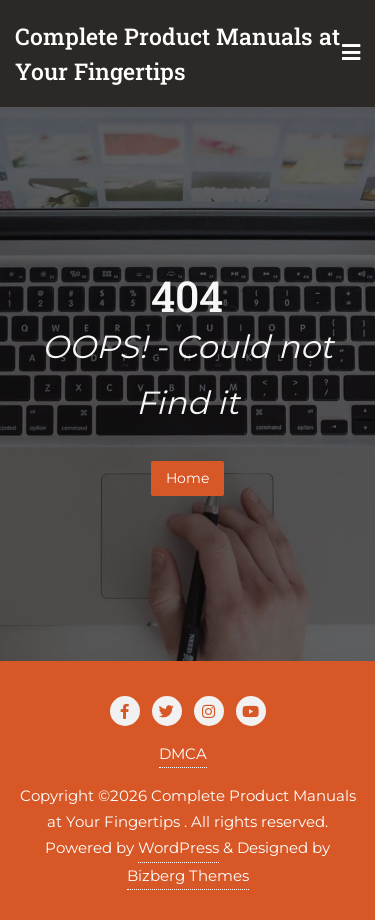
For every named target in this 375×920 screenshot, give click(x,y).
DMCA (183, 753)
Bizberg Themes (188, 875)
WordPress (178, 847)
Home (187, 478)
